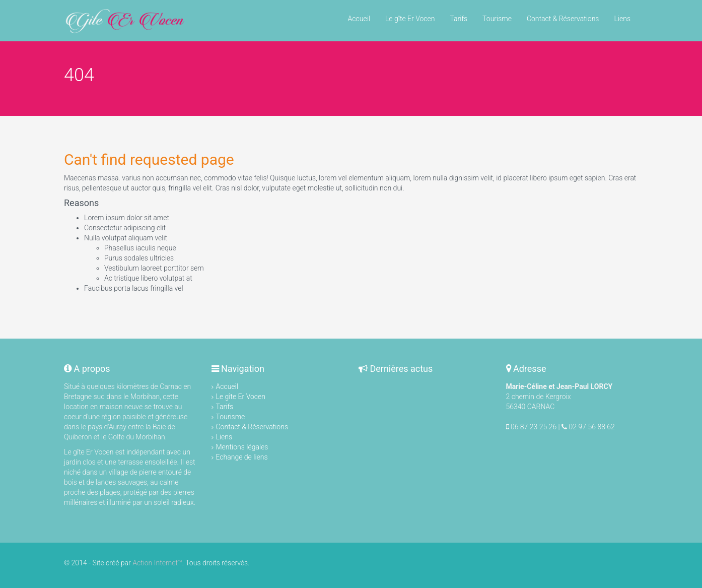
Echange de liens (242, 457)
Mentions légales (242, 447)
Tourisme (497, 19)
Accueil (359, 19)
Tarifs (459, 19)
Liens (622, 19)
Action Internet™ (157, 563)
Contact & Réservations (563, 19)
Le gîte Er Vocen (410, 19)
